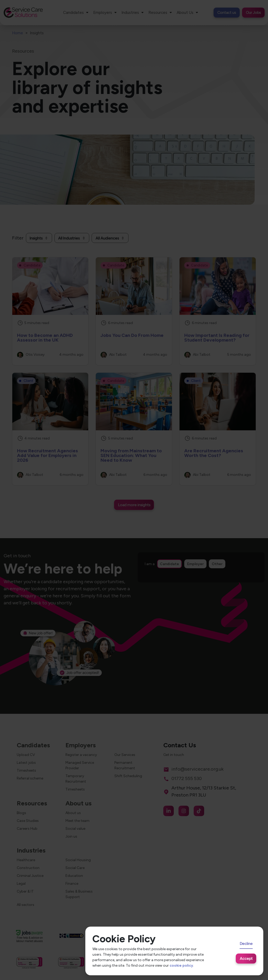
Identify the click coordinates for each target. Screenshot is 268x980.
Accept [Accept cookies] (246, 958)
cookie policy (181, 965)
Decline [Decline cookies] (246, 943)
